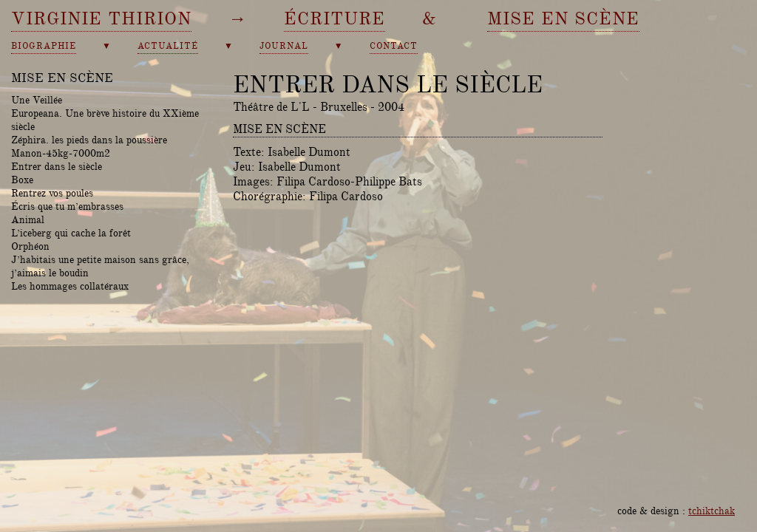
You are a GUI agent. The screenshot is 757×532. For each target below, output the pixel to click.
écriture (335, 18)
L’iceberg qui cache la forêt (71, 233)
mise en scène (563, 18)
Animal (28, 219)
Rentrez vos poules (52, 193)
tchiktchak (712, 511)
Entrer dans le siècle (57, 166)
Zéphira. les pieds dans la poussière (89, 140)
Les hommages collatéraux (70, 286)
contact (394, 46)
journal (284, 46)
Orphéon (30, 246)
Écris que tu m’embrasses (67, 206)
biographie (44, 46)
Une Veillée (37, 100)
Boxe (22, 180)
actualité (168, 46)
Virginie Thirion (101, 18)
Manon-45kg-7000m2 (61, 153)
